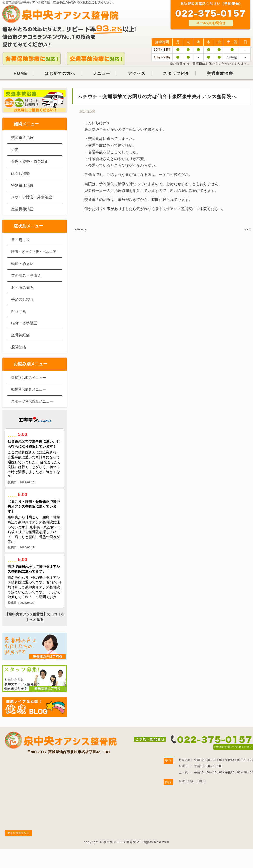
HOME (20, 74)
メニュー (102, 74)
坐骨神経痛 (20, 335)
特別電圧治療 (22, 185)
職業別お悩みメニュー (29, 389)
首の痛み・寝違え (26, 275)
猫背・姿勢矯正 (24, 323)
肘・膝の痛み (22, 287)
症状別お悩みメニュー (29, 378)
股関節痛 (19, 347)
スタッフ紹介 (176, 74)
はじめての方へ (60, 74)
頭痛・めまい (22, 264)
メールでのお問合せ (211, 23)
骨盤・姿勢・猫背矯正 (30, 161)
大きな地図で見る (18, 833)
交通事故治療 (220, 74)
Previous (80, 229)
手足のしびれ (22, 299)
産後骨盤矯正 (22, 209)
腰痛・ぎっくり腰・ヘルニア (34, 252)
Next (247, 229)
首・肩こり (20, 240)
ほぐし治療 (20, 173)
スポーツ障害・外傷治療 (32, 197)
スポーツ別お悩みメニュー (32, 401)
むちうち (19, 311)
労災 (15, 149)
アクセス (137, 74)
